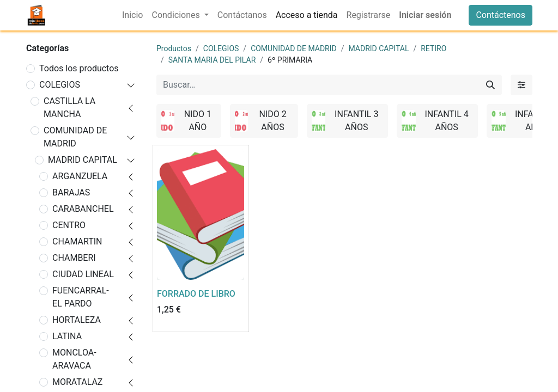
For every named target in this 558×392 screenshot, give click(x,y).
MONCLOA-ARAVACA (74, 359)
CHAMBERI (74, 258)
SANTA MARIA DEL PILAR (212, 60)
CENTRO (69, 225)
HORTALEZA (77, 320)
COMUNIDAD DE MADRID (75, 137)
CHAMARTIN (77, 241)
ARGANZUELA (80, 176)
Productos (174, 48)
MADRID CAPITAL (83, 160)
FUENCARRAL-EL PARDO (81, 297)
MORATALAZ (77, 382)
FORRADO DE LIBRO (196, 294)
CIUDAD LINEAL (83, 274)
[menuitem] (132, 15)
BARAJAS (71, 192)
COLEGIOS (60, 85)
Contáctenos (501, 15)
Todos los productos (79, 68)
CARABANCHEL (83, 209)
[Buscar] (490, 85)
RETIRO (433, 48)
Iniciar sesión (425, 15)
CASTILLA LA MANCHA (69, 108)
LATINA (67, 336)
